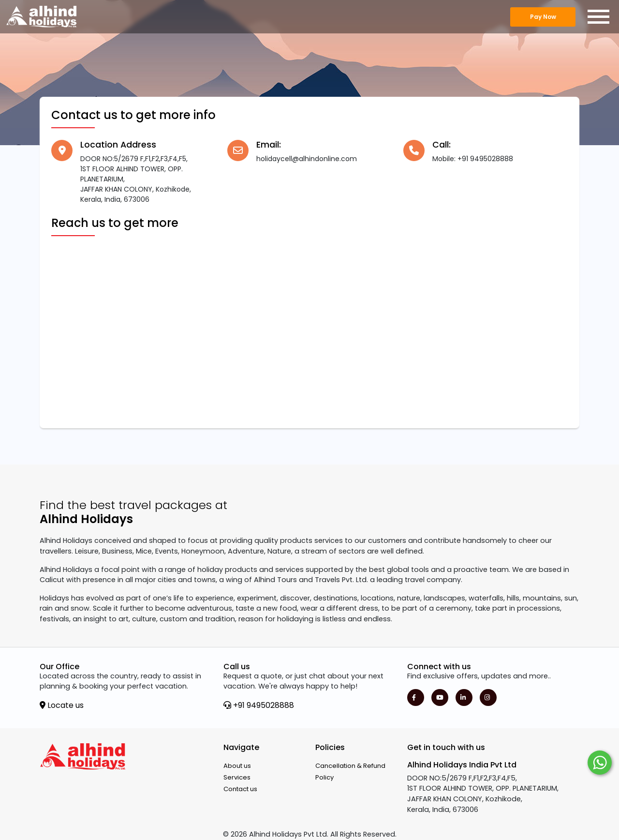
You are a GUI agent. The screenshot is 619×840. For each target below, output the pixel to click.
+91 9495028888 (259, 705)
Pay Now (543, 17)
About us (237, 766)
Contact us (240, 789)
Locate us (62, 705)
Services (237, 777)
